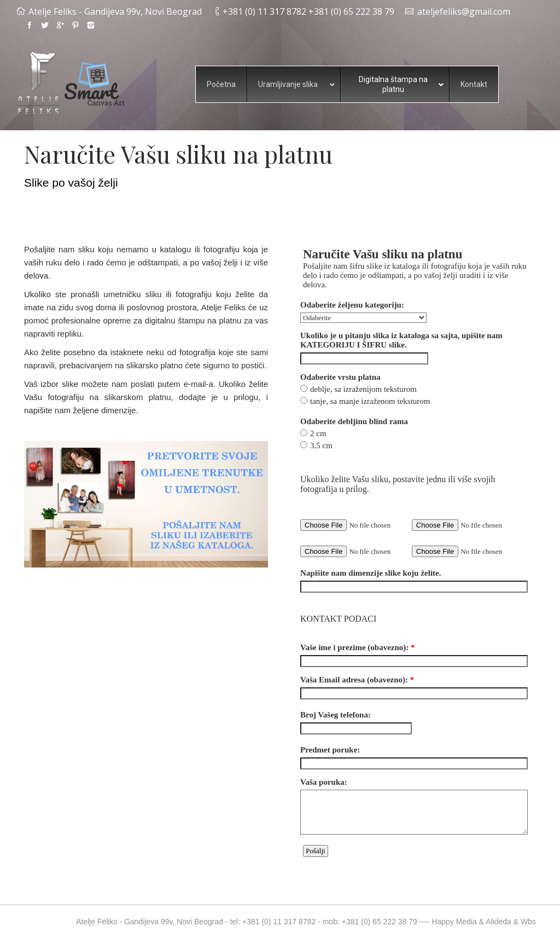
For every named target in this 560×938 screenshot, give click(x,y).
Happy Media (454, 922)
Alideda (498, 922)
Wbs (528, 922)
